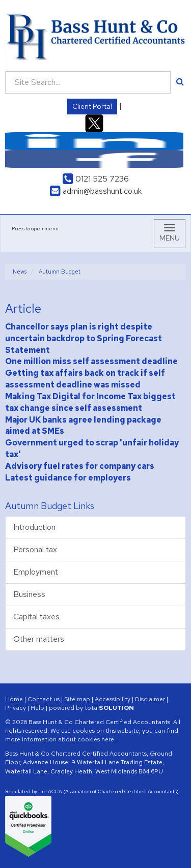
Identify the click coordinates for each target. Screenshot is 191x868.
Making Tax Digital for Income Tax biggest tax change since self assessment (90, 402)
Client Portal (92, 106)
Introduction (34, 527)
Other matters (39, 639)
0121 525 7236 (96, 179)
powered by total (91, 708)
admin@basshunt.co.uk (96, 191)
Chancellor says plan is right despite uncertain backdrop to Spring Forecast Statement (84, 338)
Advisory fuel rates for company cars (80, 466)
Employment (36, 572)
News (20, 272)
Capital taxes (36, 617)
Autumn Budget (60, 272)
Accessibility (113, 699)
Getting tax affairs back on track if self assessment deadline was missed (85, 379)
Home (14, 699)
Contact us (44, 699)
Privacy (16, 708)
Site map (77, 699)
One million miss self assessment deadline (91, 361)
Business (29, 594)
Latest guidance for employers (68, 478)
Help (37, 708)
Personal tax (35, 549)
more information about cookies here (60, 739)
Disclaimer (150, 699)
